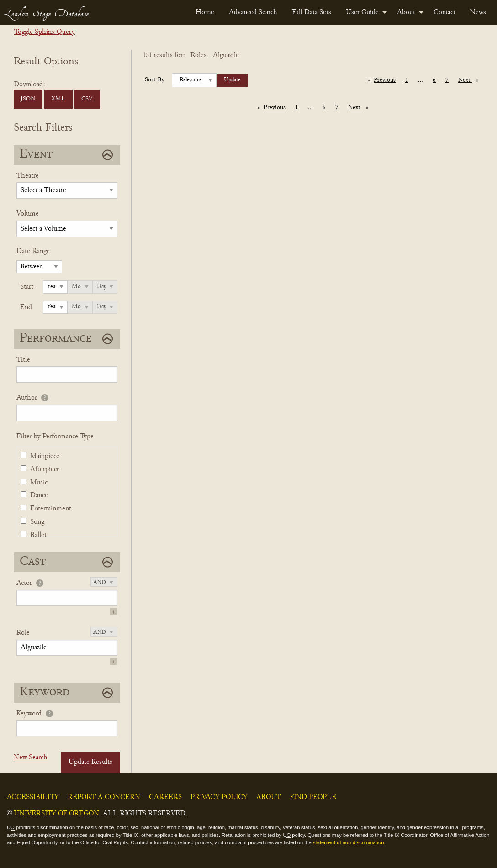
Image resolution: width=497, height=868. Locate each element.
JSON (28, 99)
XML (58, 99)
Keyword (29, 714)
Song (37, 522)
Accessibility (33, 797)
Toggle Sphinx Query (45, 32)
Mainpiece (45, 456)
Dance (39, 495)
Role (23, 633)
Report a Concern (104, 797)
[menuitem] (205, 12)
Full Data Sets (312, 12)
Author (27, 398)
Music (39, 483)
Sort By (155, 80)
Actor (24, 583)
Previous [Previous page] (387, 79)
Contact (444, 12)
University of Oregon (56, 814)
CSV (87, 99)
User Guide (362, 12)
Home (205, 12)
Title (23, 360)
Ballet (38, 535)
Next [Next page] (471, 79)
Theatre (28, 176)
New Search (31, 758)
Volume (28, 214)
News (478, 12)
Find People (313, 797)
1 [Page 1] (407, 80)
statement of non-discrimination (348, 842)
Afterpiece (45, 469)
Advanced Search (253, 12)
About (406, 12)
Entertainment (50, 509)
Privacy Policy (219, 797)
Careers (165, 797)
